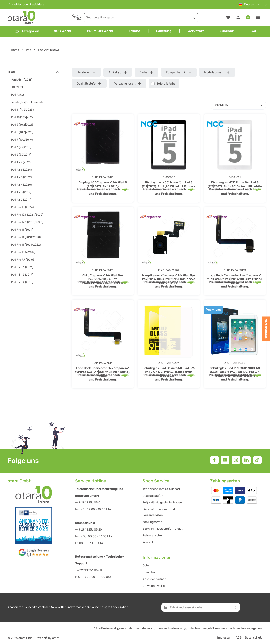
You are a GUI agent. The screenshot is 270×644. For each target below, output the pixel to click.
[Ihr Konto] (238, 17)
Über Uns (149, 572)
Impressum (225, 638)
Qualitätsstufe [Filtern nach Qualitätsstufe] (89, 84)
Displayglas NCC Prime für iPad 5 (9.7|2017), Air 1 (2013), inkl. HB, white (235, 184)
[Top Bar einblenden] (258, 17)
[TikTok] (257, 460)
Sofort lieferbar (166, 84)
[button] (57, 72)
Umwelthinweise (154, 586)
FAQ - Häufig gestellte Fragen (162, 503)
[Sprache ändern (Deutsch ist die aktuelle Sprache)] (249, 5)
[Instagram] (236, 460)
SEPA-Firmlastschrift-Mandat (163, 529)
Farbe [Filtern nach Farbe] (146, 72)
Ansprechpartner (154, 579)
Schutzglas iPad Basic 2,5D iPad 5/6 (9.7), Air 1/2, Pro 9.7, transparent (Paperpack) (169, 372)
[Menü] (27, 31)
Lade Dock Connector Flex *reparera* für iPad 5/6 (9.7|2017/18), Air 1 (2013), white (103, 372)
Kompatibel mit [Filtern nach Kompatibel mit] (179, 72)
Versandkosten (168, 628)
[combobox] (136, 17)
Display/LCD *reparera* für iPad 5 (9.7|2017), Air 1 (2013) (103, 184)
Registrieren (38, 5)
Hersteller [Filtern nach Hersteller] (86, 72)
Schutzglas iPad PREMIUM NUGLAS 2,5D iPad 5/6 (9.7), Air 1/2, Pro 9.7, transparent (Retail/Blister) (235, 372)
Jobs (146, 566)
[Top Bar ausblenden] (266, 5)
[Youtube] (225, 460)
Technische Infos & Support (161, 489)
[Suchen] (194, 17)
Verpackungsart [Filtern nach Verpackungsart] (128, 84)
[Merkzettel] (228, 17)
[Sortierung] (238, 105)
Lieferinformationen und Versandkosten (159, 512)
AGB (239, 638)
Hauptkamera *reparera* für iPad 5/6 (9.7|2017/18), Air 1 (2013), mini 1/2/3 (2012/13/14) (169, 279)
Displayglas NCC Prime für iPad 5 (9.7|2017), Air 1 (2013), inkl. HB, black (169, 184)
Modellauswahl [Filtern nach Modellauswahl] (217, 72)
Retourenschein (153, 536)
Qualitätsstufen (153, 496)
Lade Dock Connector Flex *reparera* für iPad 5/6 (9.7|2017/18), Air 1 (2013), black (235, 279)
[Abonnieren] (236, 607)
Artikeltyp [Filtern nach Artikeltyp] (118, 72)
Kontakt (148, 542)
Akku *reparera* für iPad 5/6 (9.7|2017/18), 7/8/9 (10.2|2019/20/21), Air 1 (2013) (103, 279)
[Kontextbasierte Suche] (76, 17)
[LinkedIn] (247, 460)
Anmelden (15, 5)
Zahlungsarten (152, 522)
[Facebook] (214, 460)
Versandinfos (266, 329)
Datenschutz (254, 638)
